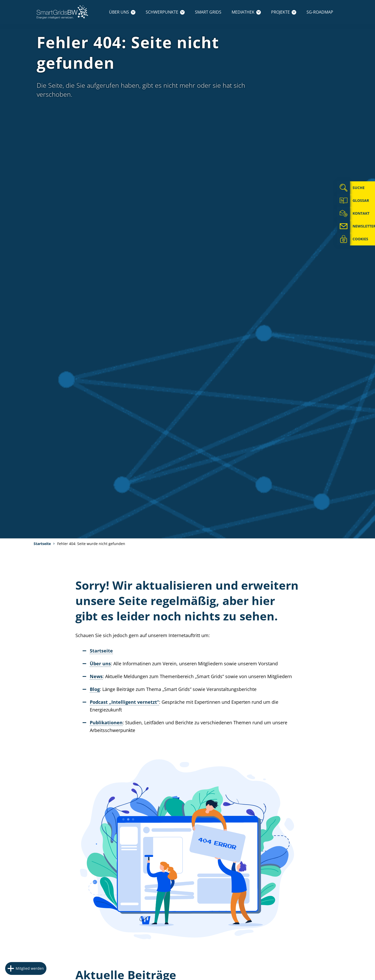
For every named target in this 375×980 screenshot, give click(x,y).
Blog (95, 689)
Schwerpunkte (165, 12)
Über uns (122, 12)
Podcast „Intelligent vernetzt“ (124, 702)
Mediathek (246, 12)
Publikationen (106, 722)
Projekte (284, 12)
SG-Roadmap (320, 12)
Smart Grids (208, 12)
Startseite (42, 544)
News (96, 676)
